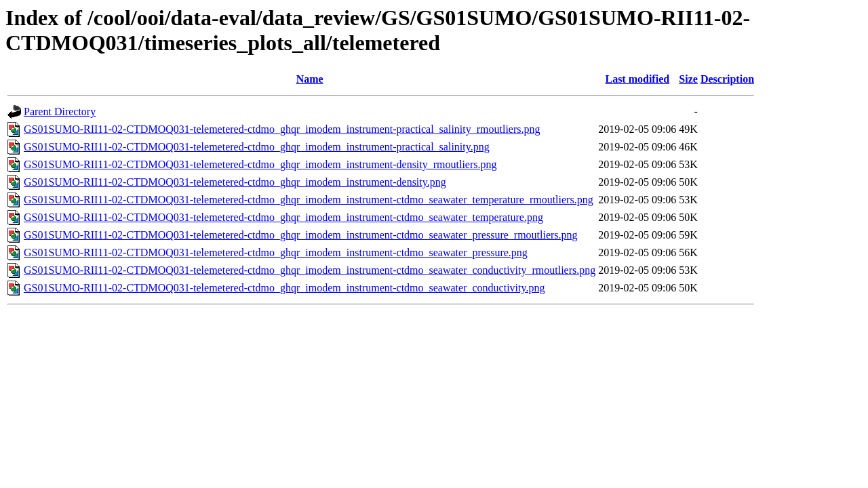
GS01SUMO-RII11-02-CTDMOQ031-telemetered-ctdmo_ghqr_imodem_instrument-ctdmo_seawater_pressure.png (276, 252)
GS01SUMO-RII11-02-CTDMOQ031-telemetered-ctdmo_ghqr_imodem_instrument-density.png (235, 182)
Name (310, 79)
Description (727, 79)
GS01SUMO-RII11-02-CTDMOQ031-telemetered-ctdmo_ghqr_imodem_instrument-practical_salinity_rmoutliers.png (282, 129)
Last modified (637, 79)
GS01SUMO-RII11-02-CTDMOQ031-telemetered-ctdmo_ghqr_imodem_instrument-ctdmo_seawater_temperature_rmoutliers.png (309, 200)
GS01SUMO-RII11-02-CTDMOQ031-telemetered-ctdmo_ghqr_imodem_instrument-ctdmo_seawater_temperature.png (283, 217)
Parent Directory (60, 111)
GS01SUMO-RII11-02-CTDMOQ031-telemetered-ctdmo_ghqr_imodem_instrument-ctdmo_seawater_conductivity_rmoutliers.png (310, 270)
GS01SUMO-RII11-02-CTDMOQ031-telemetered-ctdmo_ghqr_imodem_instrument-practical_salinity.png (257, 147)
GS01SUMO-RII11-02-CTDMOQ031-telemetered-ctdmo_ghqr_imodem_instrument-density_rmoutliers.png (260, 164)
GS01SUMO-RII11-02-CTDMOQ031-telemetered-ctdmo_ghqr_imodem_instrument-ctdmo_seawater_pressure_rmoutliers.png (301, 235)
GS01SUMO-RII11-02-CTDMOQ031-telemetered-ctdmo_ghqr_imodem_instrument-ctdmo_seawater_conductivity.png (284, 288)
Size (688, 79)
